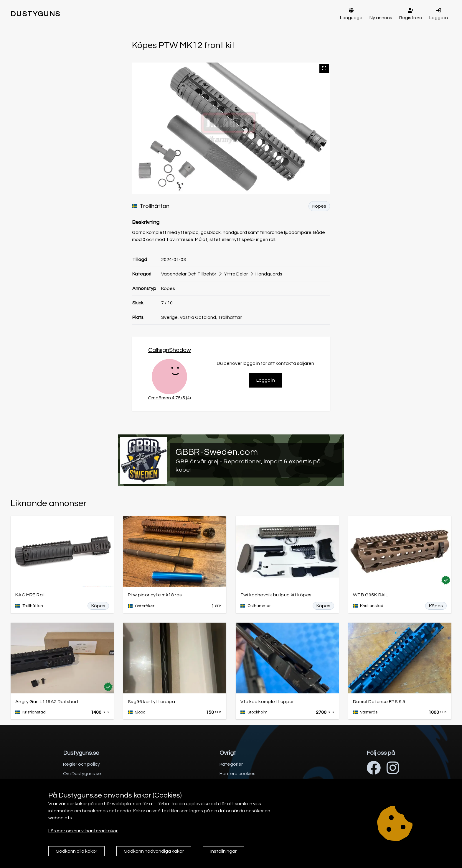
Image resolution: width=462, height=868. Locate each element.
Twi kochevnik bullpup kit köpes (276, 595)
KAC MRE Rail (30, 595)
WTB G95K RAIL (371, 595)
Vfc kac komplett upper (267, 702)
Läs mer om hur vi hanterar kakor (83, 831)
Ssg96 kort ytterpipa (151, 702)
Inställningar (223, 851)
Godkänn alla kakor (76, 851)
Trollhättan (151, 206)
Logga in (266, 380)
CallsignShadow (170, 350)
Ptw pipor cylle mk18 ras (155, 595)
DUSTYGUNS (36, 14)
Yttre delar (236, 274)
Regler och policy (81, 764)
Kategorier (231, 764)
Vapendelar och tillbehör (189, 274)
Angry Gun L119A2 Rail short (47, 702)
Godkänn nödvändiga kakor (154, 851)
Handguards (269, 274)
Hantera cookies (237, 774)
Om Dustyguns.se (82, 774)
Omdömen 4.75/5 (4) (169, 398)
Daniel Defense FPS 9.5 (379, 702)
